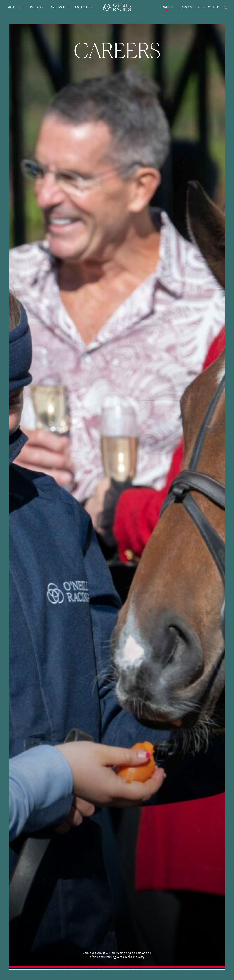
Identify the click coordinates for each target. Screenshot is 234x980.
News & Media (189, 8)
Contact (211, 8)
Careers (167, 8)
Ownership (58, 8)
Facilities (82, 8)
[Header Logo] (117, 7)
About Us (14, 8)
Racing (35, 8)
